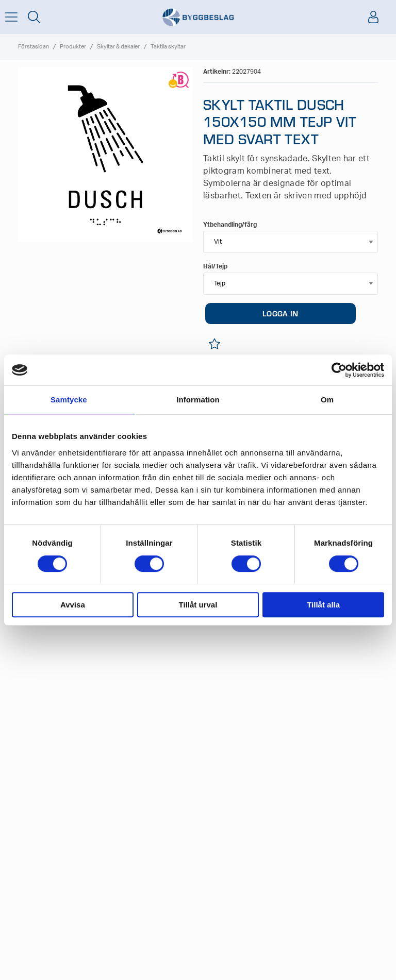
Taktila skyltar (168, 47)
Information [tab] (198, 400)
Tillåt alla (323, 605)
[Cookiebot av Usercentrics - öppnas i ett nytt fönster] (339, 370)
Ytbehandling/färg (230, 225)
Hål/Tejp (215, 266)
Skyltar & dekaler (118, 47)
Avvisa (73, 605)
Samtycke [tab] (69, 400)
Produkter (73, 47)
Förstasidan (34, 47)
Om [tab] (327, 400)
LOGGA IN (280, 313)
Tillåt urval (198, 605)
